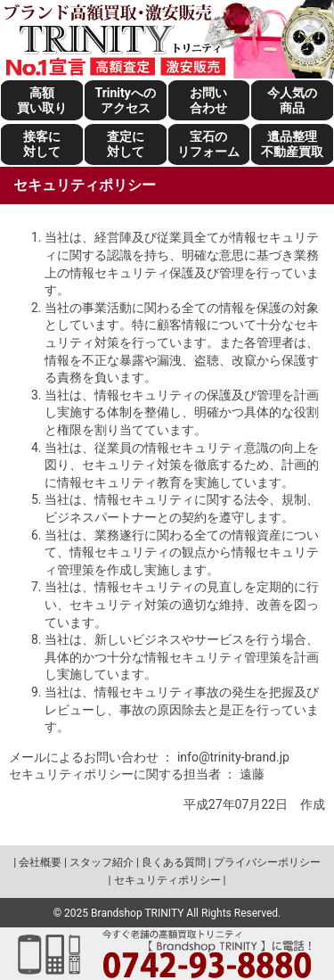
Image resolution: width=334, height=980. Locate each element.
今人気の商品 (292, 100)
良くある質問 (174, 862)
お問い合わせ (208, 100)
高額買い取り (42, 100)
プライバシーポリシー (267, 862)
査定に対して (126, 144)
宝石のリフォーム (208, 144)
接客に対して (42, 144)
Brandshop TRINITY (137, 913)
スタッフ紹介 (102, 862)
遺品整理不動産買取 (292, 144)
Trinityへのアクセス (125, 100)
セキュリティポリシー (167, 880)
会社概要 (40, 862)
